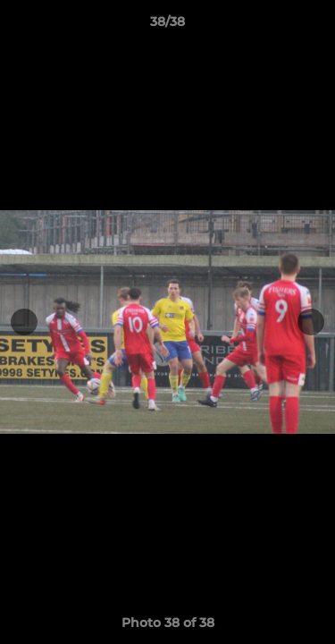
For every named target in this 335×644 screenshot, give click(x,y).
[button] (314, 26)
